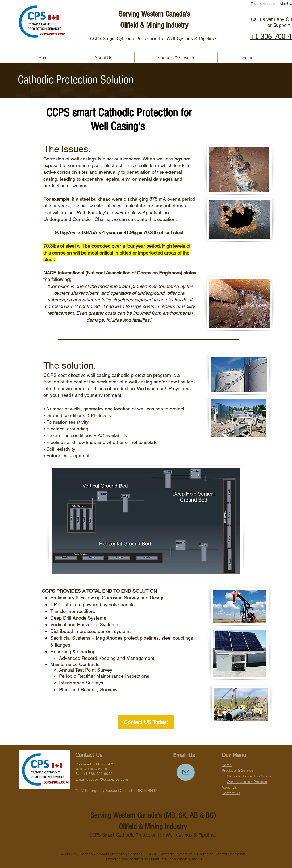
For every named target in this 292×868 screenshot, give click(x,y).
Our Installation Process (247, 782)
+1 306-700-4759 (102, 764)
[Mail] (186, 772)
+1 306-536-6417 (143, 790)
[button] (176, 58)
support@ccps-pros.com (107, 779)
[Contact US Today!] (146, 722)
